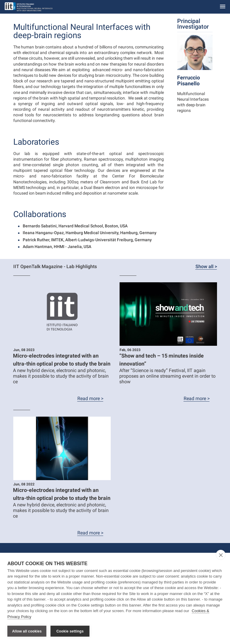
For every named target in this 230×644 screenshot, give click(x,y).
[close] (221, 555)
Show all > (206, 266)
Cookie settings (70, 631)
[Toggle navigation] (223, 7)
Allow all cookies (27, 631)
